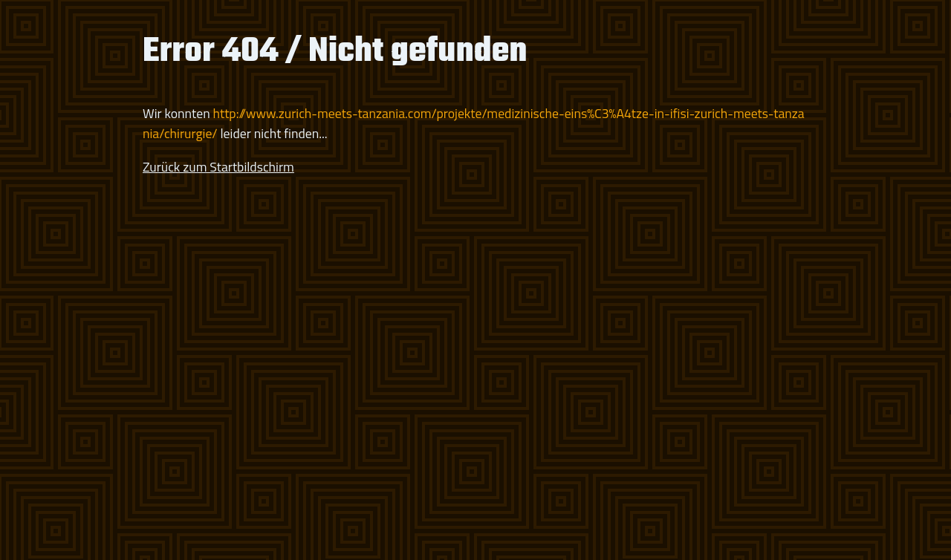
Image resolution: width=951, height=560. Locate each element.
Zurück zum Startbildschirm (218, 167)
